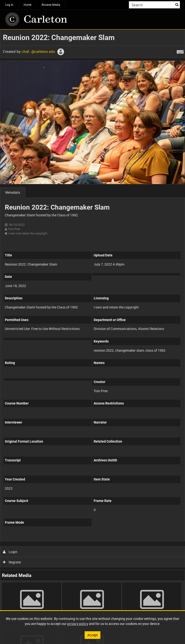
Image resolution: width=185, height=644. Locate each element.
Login (10, 552)
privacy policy (78, 624)
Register (12, 562)
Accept (93, 635)
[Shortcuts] (180, 51)
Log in (9, 5)
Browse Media (51, 5)
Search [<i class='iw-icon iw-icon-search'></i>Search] (177, 4)
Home (27, 5)
